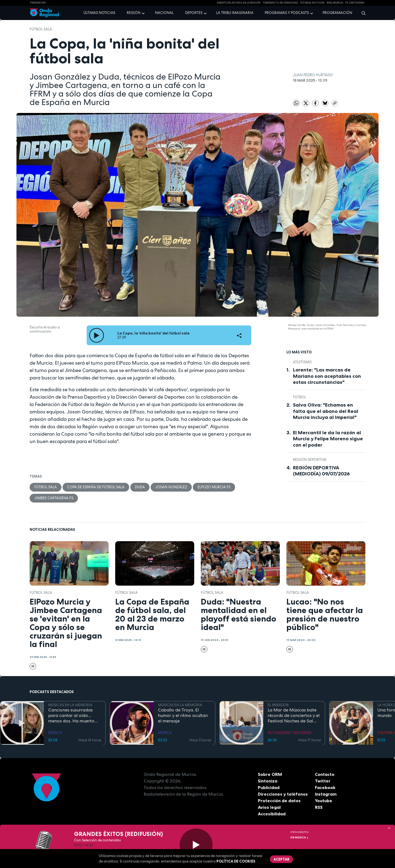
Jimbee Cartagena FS (54, 498)
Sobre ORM (270, 775)
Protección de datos (279, 801)
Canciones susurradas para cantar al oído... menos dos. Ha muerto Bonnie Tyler (71, 716)
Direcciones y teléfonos (283, 794)
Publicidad (269, 788)
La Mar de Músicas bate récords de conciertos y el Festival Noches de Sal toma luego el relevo (294, 716)
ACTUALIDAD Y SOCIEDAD (290, 733)
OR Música (299, 837)
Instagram (326, 794)
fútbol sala (41, 29)
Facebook (325, 788)
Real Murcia (335, 3)
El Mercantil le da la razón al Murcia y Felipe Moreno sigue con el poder (328, 439)
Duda (140, 487)
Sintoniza (268, 781)
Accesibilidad (272, 814)
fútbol (300, 397)
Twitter (323, 781)
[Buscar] (362, 13)
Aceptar (281, 859)
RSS (319, 807)
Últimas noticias (99, 13)
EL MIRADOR (278, 705)
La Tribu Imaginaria (235, 13)
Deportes (194, 13)
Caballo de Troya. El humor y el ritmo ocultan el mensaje (183, 716)
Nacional (164, 13)
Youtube (324, 801)
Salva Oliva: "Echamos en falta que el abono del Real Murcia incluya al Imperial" (326, 411)
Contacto (325, 775)
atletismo (302, 362)
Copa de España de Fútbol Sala (96, 487)
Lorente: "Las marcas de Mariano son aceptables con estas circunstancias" (327, 376)
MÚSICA (55, 733)
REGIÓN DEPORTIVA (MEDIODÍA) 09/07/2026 (321, 471)
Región (134, 13)
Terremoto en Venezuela (280, 3)
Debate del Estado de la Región (239, 3)
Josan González (171, 487)
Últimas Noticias (312, 3)
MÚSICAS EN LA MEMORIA (70, 705)
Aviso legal (269, 807)
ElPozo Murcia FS (214, 487)
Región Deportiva (310, 460)
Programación (337, 13)
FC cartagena (355, 3)
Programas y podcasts (287, 13)
